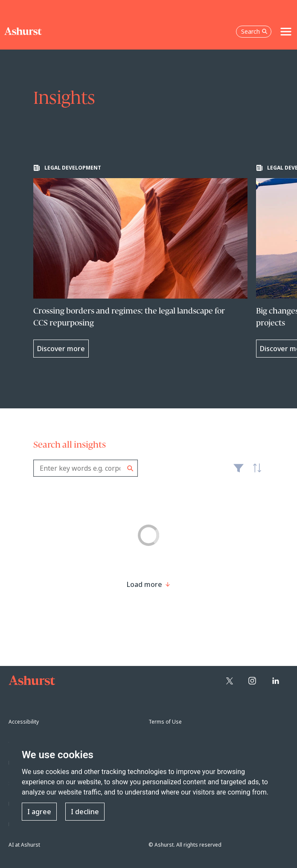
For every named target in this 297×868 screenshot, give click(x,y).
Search (130, 468)
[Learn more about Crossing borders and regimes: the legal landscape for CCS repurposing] (140, 261)
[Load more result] (144, 584)
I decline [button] (85, 812)
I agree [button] (39, 812)
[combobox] (86, 468)
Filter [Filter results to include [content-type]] (239, 472)
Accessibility (24, 722)
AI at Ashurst (24, 845)
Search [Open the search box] (254, 31)
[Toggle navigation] (286, 32)
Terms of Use (165, 722)
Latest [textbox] (255, 472)
